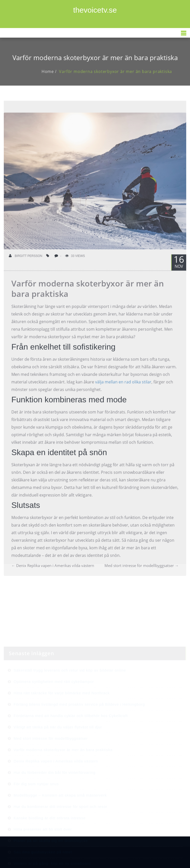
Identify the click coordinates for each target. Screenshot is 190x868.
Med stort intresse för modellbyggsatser (142, 570)
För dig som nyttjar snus (36, 799)
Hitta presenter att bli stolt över (43, 844)
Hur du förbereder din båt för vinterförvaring (55, 788)
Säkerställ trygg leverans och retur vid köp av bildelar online (70, 685)
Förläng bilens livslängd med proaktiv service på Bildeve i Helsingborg (79, 719)
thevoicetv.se (95, 10)
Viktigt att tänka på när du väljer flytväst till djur (58, 742)
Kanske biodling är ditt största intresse (50, 833)
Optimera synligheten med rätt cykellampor (54, 697)
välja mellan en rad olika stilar (123, 387)
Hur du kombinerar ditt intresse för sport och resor (61, 822)
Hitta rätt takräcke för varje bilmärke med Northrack (62, 708)
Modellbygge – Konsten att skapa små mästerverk (60, 810)
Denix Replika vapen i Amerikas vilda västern (53, 570)
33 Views (75, 261)
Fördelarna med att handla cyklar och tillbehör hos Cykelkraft (71, 731)
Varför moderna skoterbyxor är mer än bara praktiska (120, 71)
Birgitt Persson (25, 261)
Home (53, 71)
